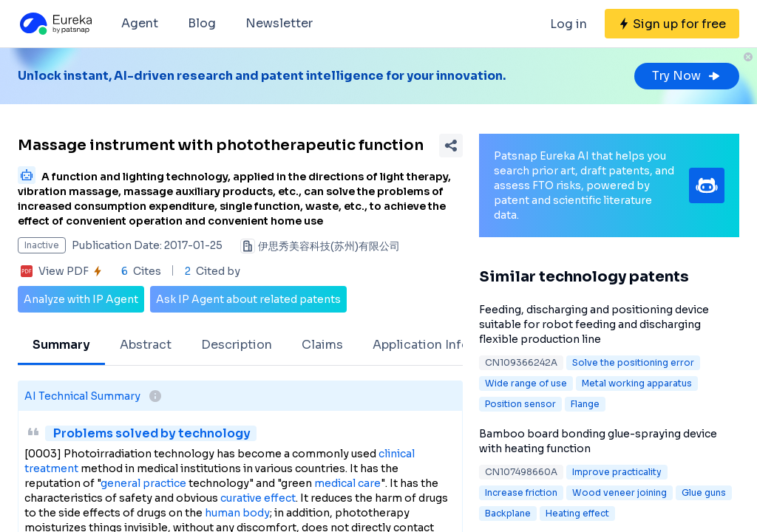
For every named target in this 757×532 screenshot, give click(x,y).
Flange (585, 404)
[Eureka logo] (55, 24)
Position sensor (520, 404)
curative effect (258, 498)
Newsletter (279, 23)
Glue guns (704, 492)
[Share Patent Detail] (451, 146)
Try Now (687, 76)
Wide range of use (526, 383)
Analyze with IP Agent (81, 299)
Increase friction (521, 492)
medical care (347, 483)
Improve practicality (617, 472)
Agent (140, 23)
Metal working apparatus (637, 383)
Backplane (508, 513)
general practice (143, 483)
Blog (202, 23)
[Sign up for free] (672, 24)
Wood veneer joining (619, 492)
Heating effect (577, 513)
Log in (568, 24)
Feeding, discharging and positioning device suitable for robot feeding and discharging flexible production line (594, 324)
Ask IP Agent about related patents (248, 299)
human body (237, 513)
